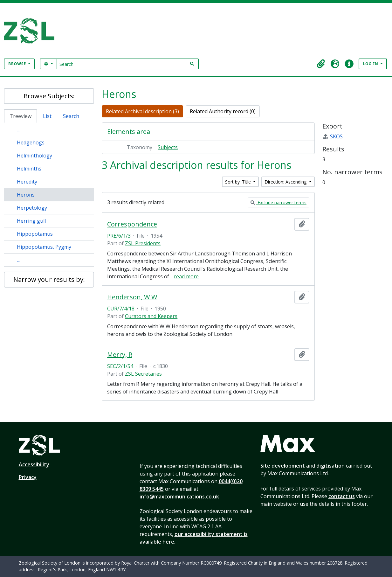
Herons (26, 195)
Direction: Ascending (286, 182)
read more (186, 276)
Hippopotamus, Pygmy (44, 247)
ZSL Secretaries (143, 374)
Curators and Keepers (151, 316)
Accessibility (34, 464)
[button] (321, 64)
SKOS (333, 136)
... (18, 129)
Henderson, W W (132, 297)
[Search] (122, 64)
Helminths (29, 169)
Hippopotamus (35, 234)
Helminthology (34, 156)
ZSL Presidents (143, 243)
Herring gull (31, 221)
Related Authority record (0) (223, 111)
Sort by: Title (239, 182)
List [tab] (47, 116)
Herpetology (32, 208)
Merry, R (120, 355)
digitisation (330, 466)
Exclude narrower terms (279, 202)
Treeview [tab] (21, 116)
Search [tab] (71, 116)
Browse (18, 64)
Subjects (168, 147)
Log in (371, 64)
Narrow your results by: (49, 279)
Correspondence (132, 224)
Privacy (28, 477)
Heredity (27, 182)
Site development (283, 466)
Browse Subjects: (49, 96)
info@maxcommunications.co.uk (179, 497)
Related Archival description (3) (142, 111)
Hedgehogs (31, 143)
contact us (342, 496)
